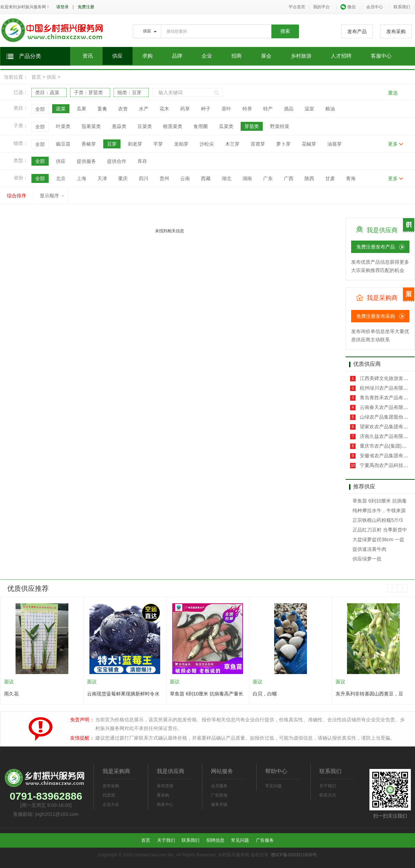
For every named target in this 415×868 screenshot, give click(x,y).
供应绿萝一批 (367, 559)
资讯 (88, 56)
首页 (36, 77)
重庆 (123, 178)
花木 (164, 109)
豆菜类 (145, 126)
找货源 (109, 795)
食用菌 (201, 126)
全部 (40, 109)
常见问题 (273, 786)
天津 (102, 178)
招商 (237, 56)
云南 (185, 178)
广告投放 (219, 795)
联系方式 (328, 795)
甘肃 (330, 178)
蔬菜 (61, 109)
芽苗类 (252, 126)
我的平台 (321, 7)
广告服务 (265, 840)
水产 (144, 109)
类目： (47, 92)
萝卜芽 (283, 144)
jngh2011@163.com (57, 814)
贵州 (164, 178)
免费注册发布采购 (376, 316)
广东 (268, 178)
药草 (185, 109)
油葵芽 (335, 144)
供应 (117, 56)
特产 (268, 109)
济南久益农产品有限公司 (386, 436)
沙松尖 (207, 144)
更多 (393, 144)
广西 (289, 178)
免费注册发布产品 (376, 247)
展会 (266, 56)
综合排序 (17, 196)
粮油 (330, 109)
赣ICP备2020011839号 (294, 855)
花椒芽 (309, 144)
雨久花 (11, 694)
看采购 (163, 795)
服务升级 (219, 804)
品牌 (177, 56)
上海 (81, 178)
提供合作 (117, 161)
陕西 (309, 178)
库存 (142, 161)
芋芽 (158, 144)
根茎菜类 (173, 126)
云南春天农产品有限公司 (386, 407)
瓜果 (81, 109)
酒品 (289, 109)
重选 (393, 93)
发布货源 (165, 786)
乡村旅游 (301, 56)
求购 (147, 56)
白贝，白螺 (265, 694)
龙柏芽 (181, 144)
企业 (207, 56)
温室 (309, 109)
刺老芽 (135, 144)
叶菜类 (63, 126)
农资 (123, 109)
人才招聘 (341, 56)
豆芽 (112, 144)
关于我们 (328, 786)
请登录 (62, 7)
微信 (348, 7)
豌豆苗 (63, 144)
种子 (206, 109)
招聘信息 (215, 840)
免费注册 (86, 7)
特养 (247, 109)
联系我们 (402, 7)
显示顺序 (52, 196)
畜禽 (102, 109)
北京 (61, 178)
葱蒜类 (119, 126)
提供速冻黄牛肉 (369, 549)
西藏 (206, 178)
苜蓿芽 (258, 144)
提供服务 (86, 161)
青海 (351, 178)
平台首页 (297, 7)
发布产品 (357, 31)
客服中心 (381, 56)
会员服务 (219, 786)
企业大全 (111, 804)
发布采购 (396, 31)
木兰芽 (232, 144)
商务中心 (165, 804)
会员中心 (375, 7)
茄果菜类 (91, 126)
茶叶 (226, 109)
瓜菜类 (226, 126)
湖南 (247, 178)
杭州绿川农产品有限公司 (386, 388)
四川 (144, 178)
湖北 (226, 178)
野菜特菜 (280, 126)
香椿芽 (89, 144)
